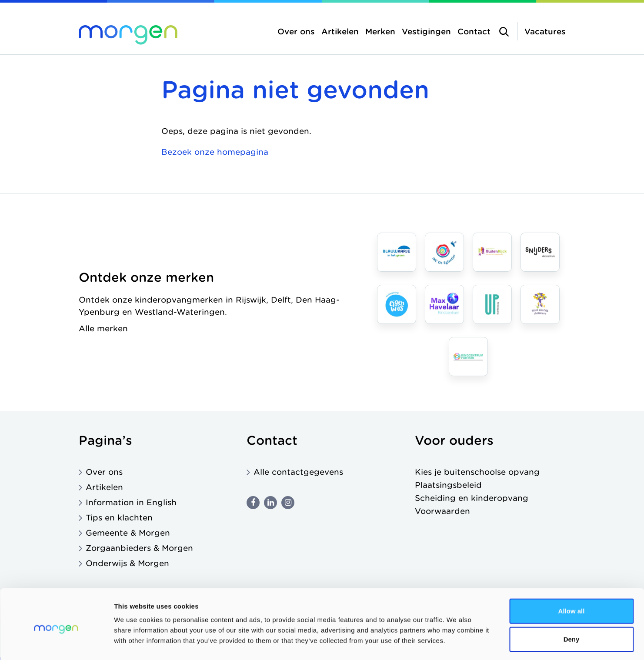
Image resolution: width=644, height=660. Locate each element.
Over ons (296, 32)
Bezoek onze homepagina (215, 152)
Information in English (131, 502)
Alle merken (103, 328)
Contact (474, 32)
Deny (572, 603)
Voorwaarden (442, 511)
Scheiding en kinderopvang (472, 498)
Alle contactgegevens (298, 472)
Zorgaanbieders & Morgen (139, 548)
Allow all (572, 574)
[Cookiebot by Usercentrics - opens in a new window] (56, 643)
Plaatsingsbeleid (448, 485)
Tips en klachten (119, 518)
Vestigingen (426, 32)
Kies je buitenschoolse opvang (477, 472)
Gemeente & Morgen (128, 533)
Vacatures (545, 32)
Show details (456, 643)
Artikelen (340, 32)
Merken (380, 32)
